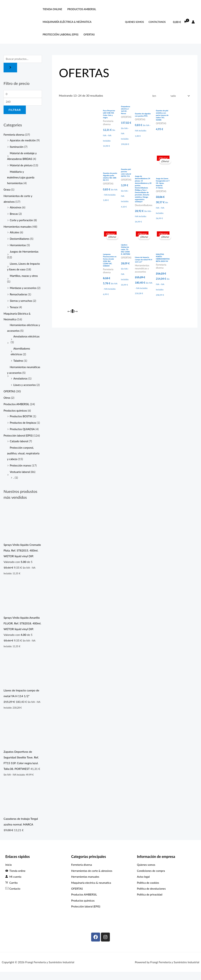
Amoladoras (21, 385)
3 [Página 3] (74, 311)
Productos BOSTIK (22, 423)
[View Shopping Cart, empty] (180, 22)
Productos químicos (16, 417)
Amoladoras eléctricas (27, 343)
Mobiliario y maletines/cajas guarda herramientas (21, 179)
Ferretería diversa (14, 136)
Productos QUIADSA (23, 436)
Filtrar (15, 111)
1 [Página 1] (71, 311)
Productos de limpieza (24, 429)
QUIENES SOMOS (134, 22)
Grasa (7, 191)
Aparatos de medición (23, 141)
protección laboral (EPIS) (60, 34)
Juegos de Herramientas (25, 253)
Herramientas (18, 246)
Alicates (15, 233)
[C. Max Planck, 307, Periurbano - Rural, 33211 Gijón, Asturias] (166, 922)
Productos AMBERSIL (17, 411)
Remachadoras (19, 301)
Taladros (19, 367)
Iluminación (17, 148)
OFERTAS (89, 34)
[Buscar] (10, 68)
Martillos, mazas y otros (24, 277)
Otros (7, 405)
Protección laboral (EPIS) (19, 442)
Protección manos (21, 472)
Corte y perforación (22, 221)
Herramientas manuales (18, 228)
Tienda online (52, 9)
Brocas (14, 215)
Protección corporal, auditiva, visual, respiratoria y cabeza (24, 460)
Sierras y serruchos (21, 308)
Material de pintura (22, 166)
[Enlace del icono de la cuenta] (193, 22)
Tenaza (14, 314)
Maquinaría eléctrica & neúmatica (67, 22)
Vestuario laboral (20, 479)
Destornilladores (20, 240)
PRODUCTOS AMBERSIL (82, 9)
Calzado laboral (19, 448)
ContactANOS (157, 22)
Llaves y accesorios (25, 392)
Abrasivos (16, 208)
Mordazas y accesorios (24, 289)
